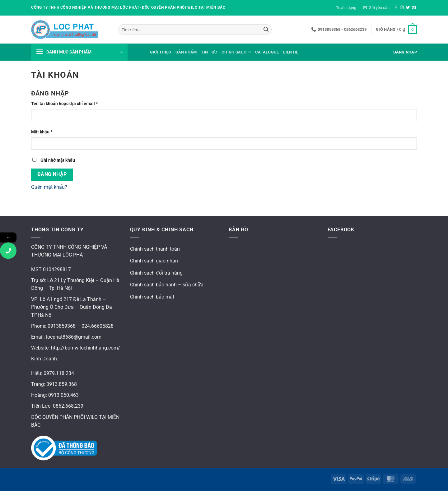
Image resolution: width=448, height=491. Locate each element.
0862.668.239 (68, 406)
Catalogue (267, 52)
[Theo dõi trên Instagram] (402, 8)
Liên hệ (291, 52)
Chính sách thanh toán (155, 249)
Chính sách (236, 52)
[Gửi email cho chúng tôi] (414, 8)
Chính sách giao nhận (154, 261)
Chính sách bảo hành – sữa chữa (167, 285)
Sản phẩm (186, 52)
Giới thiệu (161, 52)
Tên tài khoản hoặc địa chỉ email (69, 104)
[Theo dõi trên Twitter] (408, 8)
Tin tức (209, 52)
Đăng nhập (52, 174)
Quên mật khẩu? (49, 187)
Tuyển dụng (346, 8)
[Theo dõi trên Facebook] (396, 8)
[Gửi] (266, 30)
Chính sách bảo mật (152, 297)
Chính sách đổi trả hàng (156, 273)
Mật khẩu (46, 132)
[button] (376, 8)
